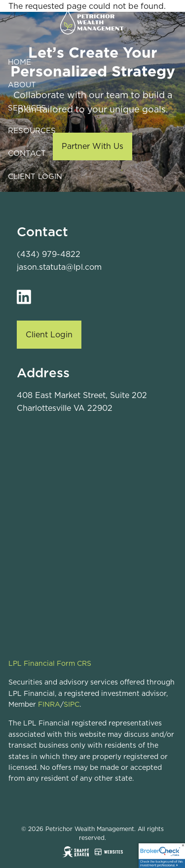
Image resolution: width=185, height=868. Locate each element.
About (22, 85)
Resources (32, 130)
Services (27, 108)
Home (19, 62)
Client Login (35, 176)
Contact (27, 153)
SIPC (72, 704)
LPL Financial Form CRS (50, 663)
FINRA (49, 704)
